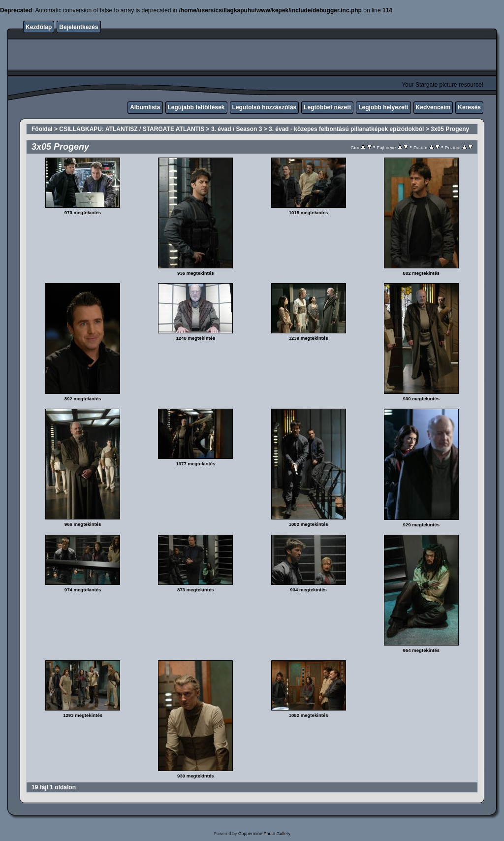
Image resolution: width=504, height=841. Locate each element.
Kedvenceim (433, 107)
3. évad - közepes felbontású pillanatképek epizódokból (346, 129)
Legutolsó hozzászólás (265, 107)
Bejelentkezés (79, 27)
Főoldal (42, 129)
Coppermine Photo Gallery (264, 834)
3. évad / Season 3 (236, 129)
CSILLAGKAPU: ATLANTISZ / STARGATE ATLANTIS (132, 129)
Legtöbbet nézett (327, 107)
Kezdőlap (39, 27)
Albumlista (145, 107)
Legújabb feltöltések (196, 107)
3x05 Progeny (450, 129)
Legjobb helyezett (383, 107)
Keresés (469, 107)
